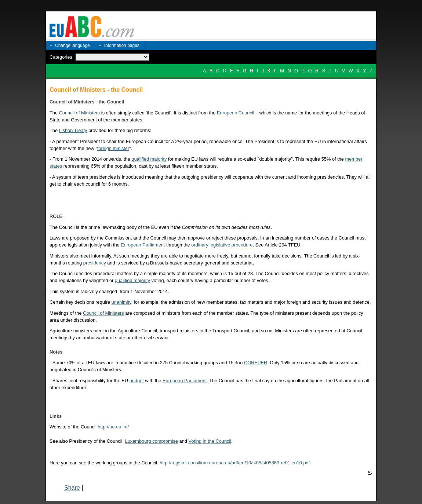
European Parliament (143, 245)
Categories (61, 57)
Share (72, 488)
